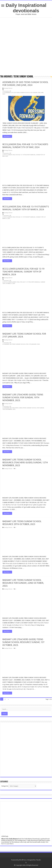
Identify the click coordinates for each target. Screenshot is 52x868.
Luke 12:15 (12, 625)
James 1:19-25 (41, 128)
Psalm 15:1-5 (34, 687)
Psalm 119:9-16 (22, 128)
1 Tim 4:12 (27, 625)
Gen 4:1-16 (6, 380)
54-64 (29, 128)
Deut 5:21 (27, 687)
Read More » (7, 136)
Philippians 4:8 (7, 568)
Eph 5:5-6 (29, 505)
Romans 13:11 (19, 445)
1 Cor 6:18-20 (21, 505)
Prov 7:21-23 (12, 505)
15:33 (43, 563)
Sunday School (8, 88)
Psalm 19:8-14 (14, 380)
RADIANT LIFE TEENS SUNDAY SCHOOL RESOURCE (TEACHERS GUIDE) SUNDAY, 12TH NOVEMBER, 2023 (25, 462)
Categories (5, 786)
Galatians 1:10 (7, 627)
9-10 (24, 689)
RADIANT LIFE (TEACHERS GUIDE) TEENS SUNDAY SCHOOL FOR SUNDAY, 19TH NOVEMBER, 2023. (23, 397)
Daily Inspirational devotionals (26, 8)
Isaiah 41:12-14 (7, 192)
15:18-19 (30, 563)
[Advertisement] (26, 46)
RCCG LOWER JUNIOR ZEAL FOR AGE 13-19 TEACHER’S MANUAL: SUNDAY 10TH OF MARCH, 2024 (23, 272)
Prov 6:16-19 (41, 623)
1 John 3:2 (35, 505)
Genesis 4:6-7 (38, 380)
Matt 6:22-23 (23, 563)
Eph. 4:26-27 (23, 380)
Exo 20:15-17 (19, 687)
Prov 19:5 (42, 687)
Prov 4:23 (9, 563)
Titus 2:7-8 (34, 625)
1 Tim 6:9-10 (30, 689)
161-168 (34, 128)
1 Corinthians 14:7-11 (30, 255)
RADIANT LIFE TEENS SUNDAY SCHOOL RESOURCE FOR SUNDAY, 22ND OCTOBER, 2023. (23, 583)
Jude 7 (41, 505)
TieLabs (38, 860)
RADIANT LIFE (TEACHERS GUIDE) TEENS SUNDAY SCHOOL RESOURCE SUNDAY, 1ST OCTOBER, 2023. (23, 642)
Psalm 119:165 (11, 130)
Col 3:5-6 (19, 689)
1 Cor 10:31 (37, 563)
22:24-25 (16, 563)
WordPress (23, 860)
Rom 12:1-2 (20, 625)
